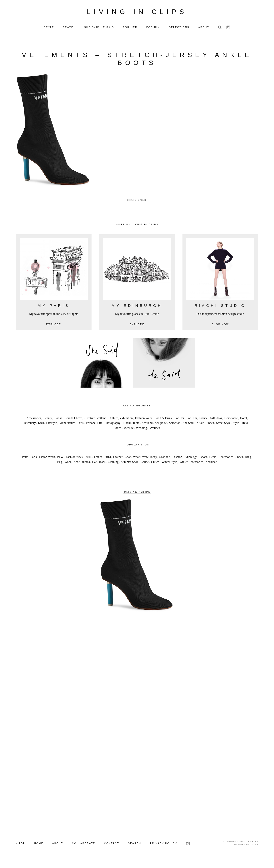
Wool (68, 468)
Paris (81, 429)
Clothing (113, 468)
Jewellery (30, 429)
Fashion (177, 463)
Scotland (147, 429)
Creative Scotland (95, 424)
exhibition (126, 424)
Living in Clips (137, 15)
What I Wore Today (145, 463)
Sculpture (161, 429)
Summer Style (130, 468)
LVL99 (254, 851)
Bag (60, 468)
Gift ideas (216, 424)
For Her (179, 424)
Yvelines (154, 434)
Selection (175, 429)
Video (118, 434)
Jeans (102, 468)
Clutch (155, 468)
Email (142, 206)
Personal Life (94, 429)
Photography (112, 429)
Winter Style (169, 468)
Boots (203, 463)
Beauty (48, 424)
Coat (128, 463)
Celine (145, 468)
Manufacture (67, 429)
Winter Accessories (191, 468)
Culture (113, 424)
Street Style (223, 429)
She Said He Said (194, 429)
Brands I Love (73, 424)
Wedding (141, 434)
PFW (60, 463)
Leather (118, 463)
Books (58, 424)
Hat (94, 468)
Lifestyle (52, 429)
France (203, 424)
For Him (192, 424)
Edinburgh (191, 463)
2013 (108, 463)
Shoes (210, 429)
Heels (213, 463)
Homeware (231, 424)
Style (236, 429)
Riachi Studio (131, 429)
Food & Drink (164, 424)
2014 (89, 463)
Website (129, 434)
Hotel (244, 424)
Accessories (34, 424)
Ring (248, 463)
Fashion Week (144, 424)
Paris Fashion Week (43, 463)
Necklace (211, 468)
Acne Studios (82, 468)
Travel (245, 429)
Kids (41, 429)
